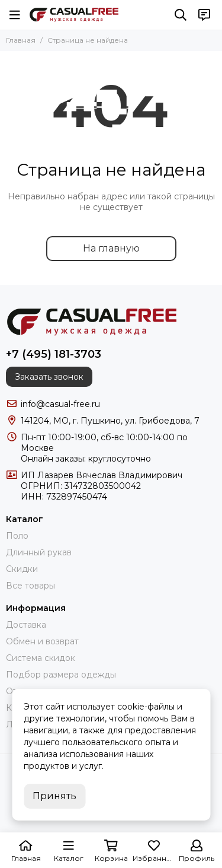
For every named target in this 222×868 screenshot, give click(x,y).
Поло (17, 536)
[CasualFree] (74, 15)
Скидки (22, 569)
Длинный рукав (39, 552)
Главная (21, 40)
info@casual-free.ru (60, 404)
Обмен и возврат (42, 641)
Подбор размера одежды (61, 675)
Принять (54, 796)
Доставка (26, 625)
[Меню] (15, 15)
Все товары (30, 586)
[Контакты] (204, 15)
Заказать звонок (49, 377)
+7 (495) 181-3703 (54, 354)
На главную (111, 248)
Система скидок (41, 658)
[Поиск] (181, 15)
